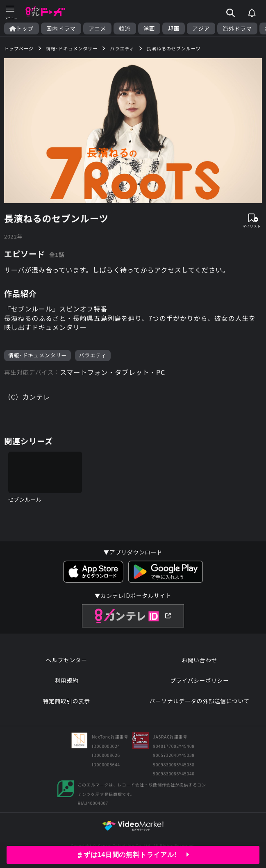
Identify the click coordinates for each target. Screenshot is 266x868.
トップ (22, 28)
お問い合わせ (200, 660)
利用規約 (66, 680)
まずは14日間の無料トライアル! (133, 855)
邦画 (174, 28)
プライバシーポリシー (200, 680)
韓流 (125, 28)
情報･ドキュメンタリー (38, 355)
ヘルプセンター (67, 660)
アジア (201, 28)
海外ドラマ (237, 28)
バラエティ (93, 355)
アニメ (97, 28)
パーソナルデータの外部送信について (200, 701)
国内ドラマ (61, 28)
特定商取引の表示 (67, 701)
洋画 (149, 28)
